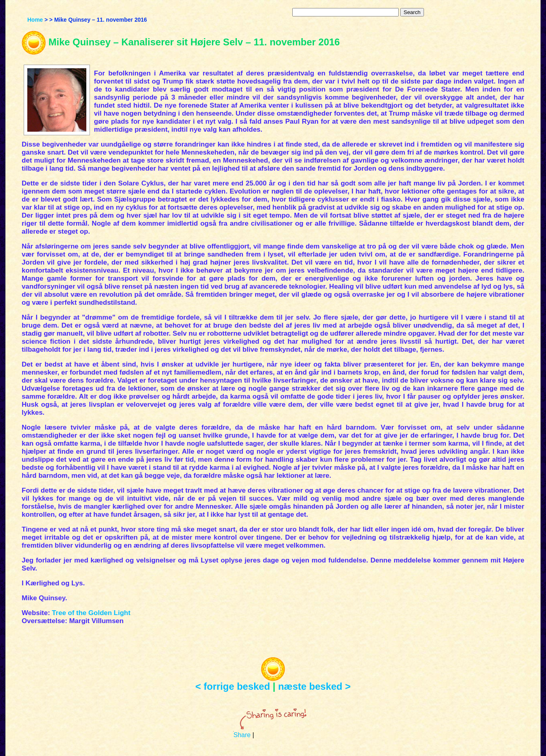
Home (35, 20)
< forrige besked (233, 686)
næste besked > (315, 686)
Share (242, 735)
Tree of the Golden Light (91, 613)
